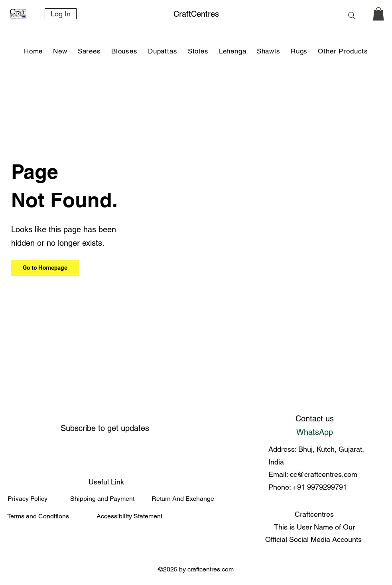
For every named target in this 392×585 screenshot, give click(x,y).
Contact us (315, 419)
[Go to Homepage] (45, 268)
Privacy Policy (28, 499)
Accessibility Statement (129, 516)
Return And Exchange (183, 499)
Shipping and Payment (102, 499)
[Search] (352, 15)
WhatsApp (315, 432)
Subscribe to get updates (105, 428)
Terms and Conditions (38, 516)
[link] (378, 14)
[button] (89, 51)
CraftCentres (196, 14)
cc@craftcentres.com (324, 474)
